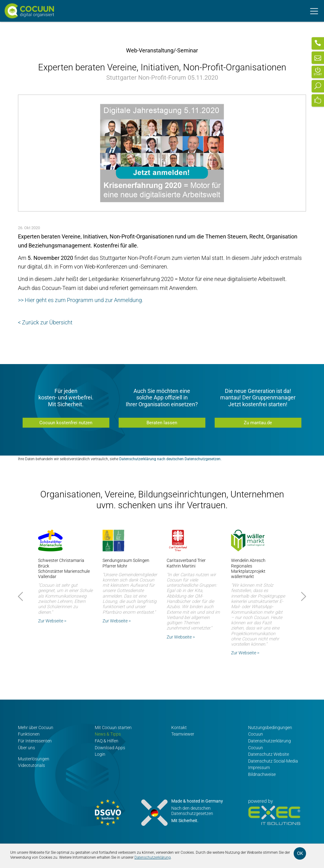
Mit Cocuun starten (113, 727)
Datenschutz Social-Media (273, 761)
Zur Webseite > (52, 621)
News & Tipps (108, 734)
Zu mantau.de (258, 423)
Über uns (26, 748)
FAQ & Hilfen (107, 741)
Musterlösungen (34, 759)
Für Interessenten (35, 741)
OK (300, 853)
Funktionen (29, 734)
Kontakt (179, 727)
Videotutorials (31, 766)
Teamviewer (183, 734)
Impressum (259, 768)
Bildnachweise (262, 775)
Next (302, 596)
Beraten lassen (162, 423)
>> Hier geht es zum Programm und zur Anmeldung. (81, 300)
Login (100, 754)
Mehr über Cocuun (36, 727)
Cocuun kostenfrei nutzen (66, 423)
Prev (22, 596)
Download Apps (110, 748)
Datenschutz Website (269, 754)
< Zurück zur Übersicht (45, 322)
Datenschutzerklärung (153, 857)
